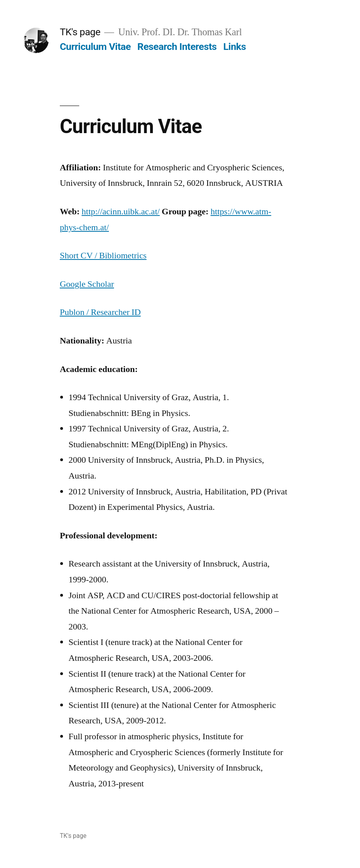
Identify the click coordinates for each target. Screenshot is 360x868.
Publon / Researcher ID (100, 312)
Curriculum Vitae (95, 47)
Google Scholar (87, 284)
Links (235, 47)
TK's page (80, 32)
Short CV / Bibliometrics (103, 256)
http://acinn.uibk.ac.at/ (121, 212)
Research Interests (177, 47)
